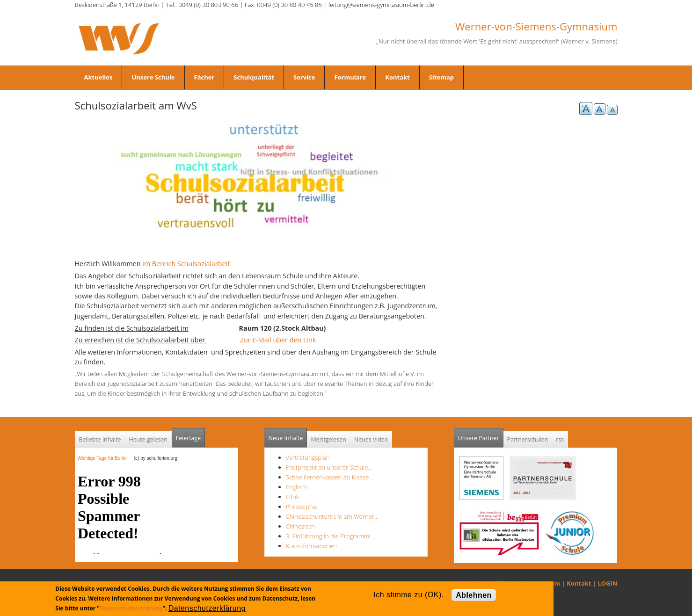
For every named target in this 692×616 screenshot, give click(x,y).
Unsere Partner (481, 435)
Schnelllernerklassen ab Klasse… (330, 477)
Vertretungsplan (308, 457)
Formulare (350, 77)
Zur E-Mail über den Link (281, 340)
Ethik (292, 497)
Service (304, 77)
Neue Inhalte (286, 438)
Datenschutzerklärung (131, 608)
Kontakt (397, 77)
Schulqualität (254, 77)
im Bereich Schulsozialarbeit (186, 264)
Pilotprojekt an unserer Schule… (329, 467)
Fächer (204, 77)
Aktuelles (98, 77)
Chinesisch (300, 526)
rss (560, 439)
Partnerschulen (528, 439)
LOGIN (608, 583)
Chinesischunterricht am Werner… (332, 516)
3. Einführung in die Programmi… (331, 536)
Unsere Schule (153, 77)
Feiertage (188, 438)
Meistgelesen (328, 439)
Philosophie (302, 507)
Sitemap (441, 77)
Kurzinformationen (311, 546)
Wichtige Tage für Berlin (105, 458)
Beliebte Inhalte (100, 439)
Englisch (297, 487)
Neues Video (371, 439)
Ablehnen (474, 595)
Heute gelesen (148, 439)
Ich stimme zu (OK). (408, 595)
